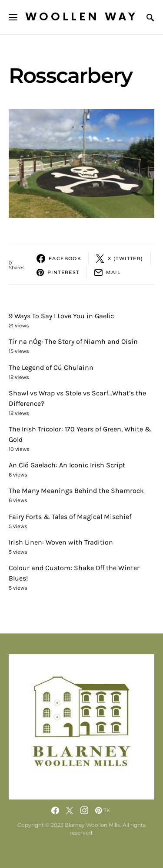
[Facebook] (55, 810)
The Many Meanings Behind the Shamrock (76, 491)
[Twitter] (70, 810)
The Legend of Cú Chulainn (51, 367)
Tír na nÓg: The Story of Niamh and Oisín (73, 341)
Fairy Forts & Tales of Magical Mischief (70, 517)
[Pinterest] (103, 810)
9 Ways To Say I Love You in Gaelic (61, 316)
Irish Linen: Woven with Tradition (61, 542)
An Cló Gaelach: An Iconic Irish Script (67, 465)
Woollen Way (82, 17)
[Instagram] (84, 810)
